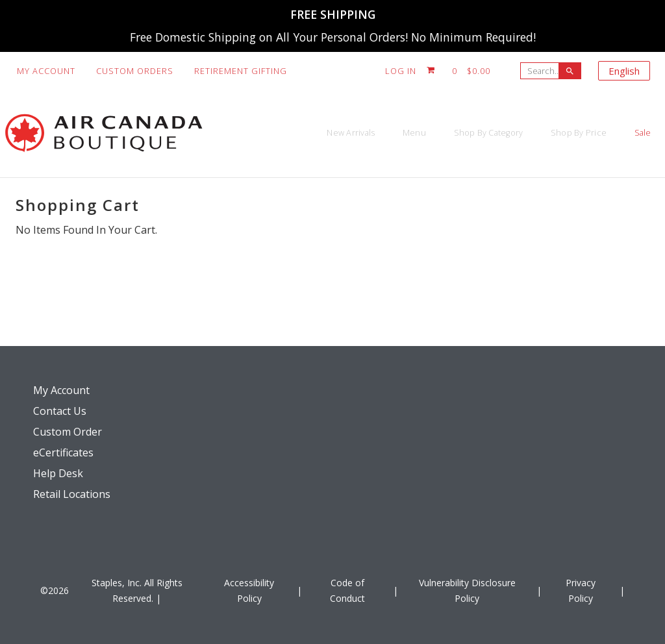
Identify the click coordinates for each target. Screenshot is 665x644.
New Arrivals (249, 133)
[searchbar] (570, 71)
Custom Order (68, 432)
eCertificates (63, 452)
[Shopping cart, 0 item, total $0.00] (458, 71)
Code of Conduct (347, 590)
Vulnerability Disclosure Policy (467, 590)
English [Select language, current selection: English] (624, 71)
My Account (46, 71)
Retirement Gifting (241, 71)
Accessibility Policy (249, 590)
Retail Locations (72, 494)
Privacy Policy (581, 590)
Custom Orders (135, 71)
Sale (631, 133)
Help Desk (58, 473)
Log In (401, 71)
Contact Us (60, 411)
